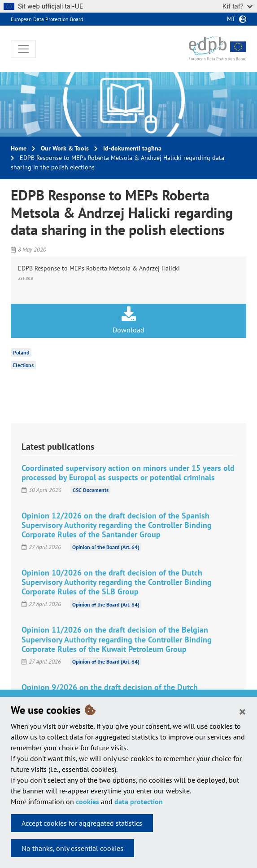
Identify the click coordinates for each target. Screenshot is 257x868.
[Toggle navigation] (23, 49)
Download (128, 320)
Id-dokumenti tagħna (132, 148)
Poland (21, 352)
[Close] (242, 711)
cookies (87, 802)
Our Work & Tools (65, 148)
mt (231, 19)
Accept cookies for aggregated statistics (82, 823)
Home (19, 148)
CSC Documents (91, 490)
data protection (139, 802)
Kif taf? (237, 6)
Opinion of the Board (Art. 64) (106, 547)
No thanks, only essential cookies (72, 848)
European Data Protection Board (47, 19)
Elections (23, 365)
